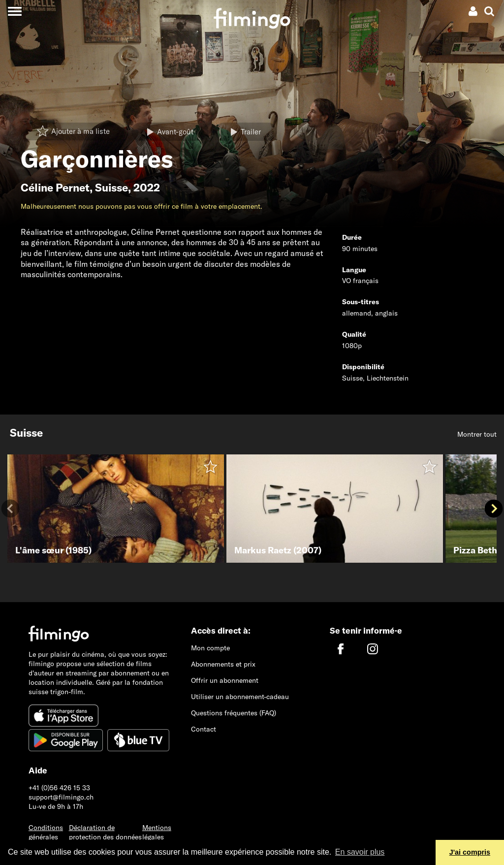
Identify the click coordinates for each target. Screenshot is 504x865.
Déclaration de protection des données (105, 832)
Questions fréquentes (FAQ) (234, 713)
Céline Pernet (55, 188)
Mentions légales (157, 832)
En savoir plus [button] (360, 852)
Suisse (111, 188)
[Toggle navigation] (15, 11)
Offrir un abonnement (225, 680)
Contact (204, 729)
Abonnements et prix (223, 664)
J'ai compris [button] (470, 852)
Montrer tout (477, 434)
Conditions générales (46, 832)
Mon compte (210, 648)
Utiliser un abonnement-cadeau (240, 697)
